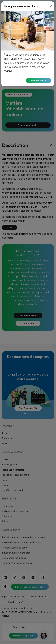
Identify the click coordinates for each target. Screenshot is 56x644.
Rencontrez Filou (39, 79)
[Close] (51, 4)
